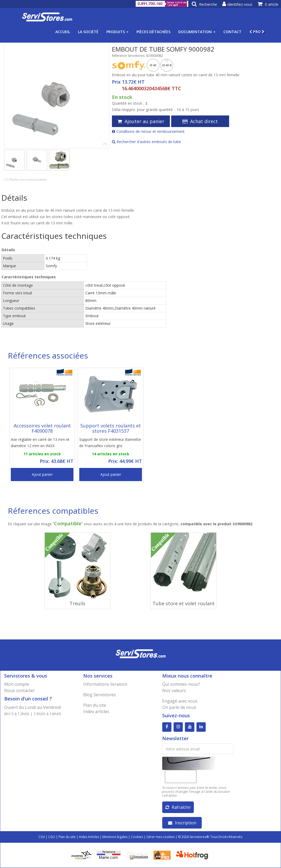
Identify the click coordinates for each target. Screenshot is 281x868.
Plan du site (95, 705)
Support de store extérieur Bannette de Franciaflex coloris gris (110, 443)
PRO (257, 32)
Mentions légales (115, 837)
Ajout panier (42, 474)
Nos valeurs (174, 690)
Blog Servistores (100, 695)
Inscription (182, 823)
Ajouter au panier (141, 121)
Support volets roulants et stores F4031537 (111, 428)
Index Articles (89, 837)
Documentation (197, 32)
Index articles (96, 711)
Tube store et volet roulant (184, 603)
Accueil (63, 32)
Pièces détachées (153, 32)
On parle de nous (179, 707)
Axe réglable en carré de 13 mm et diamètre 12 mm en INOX (40, 443)
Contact (232, 32)
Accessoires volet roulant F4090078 (42, 428)
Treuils (77, 603)
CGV (42, 837)
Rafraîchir (178, 808)
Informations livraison (105, 684)
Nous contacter (19, 690)
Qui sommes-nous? (181, 684)
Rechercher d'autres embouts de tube (146, 142)
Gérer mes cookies (161, 837)
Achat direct (200, 121)
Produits (117, 32)
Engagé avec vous (180, 701)
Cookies (137, 837)
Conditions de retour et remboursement (148, 131)
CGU (52, 837)
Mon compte (17, 684)
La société (88, 32)
